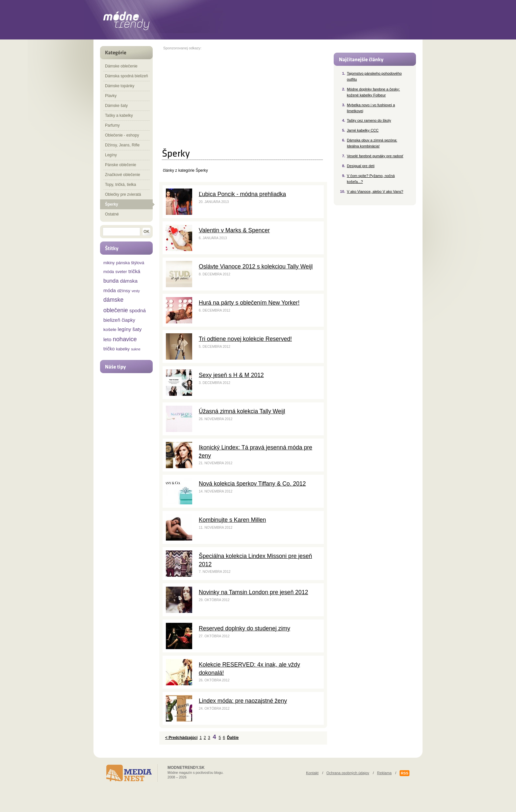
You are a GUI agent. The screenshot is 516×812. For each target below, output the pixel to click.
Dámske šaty (116, 106)
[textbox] (121, 232)
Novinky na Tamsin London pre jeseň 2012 (253, 592)
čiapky (129, 320)
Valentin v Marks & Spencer (234, 230)
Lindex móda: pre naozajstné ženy (243, 701)
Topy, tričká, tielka (120, 185)
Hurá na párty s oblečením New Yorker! (249, 303)
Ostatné (112, 214)
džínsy (124, 291)
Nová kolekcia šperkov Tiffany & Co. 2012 (252, 484)
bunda (111, 281)
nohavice (125, 339)
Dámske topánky (120, 86)
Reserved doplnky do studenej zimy (245, 628)
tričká (134, 271)
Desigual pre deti (361, 166)
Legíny (111, 155)
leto (107, 339)
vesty (136, 291)
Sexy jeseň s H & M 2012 (231, 375)
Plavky (111, 96)
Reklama (384, 773)
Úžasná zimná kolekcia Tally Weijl (242, 411)
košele (110, 330)
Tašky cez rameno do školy (369, 120)
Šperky (112, 204)
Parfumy (112, 125)
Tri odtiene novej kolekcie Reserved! (245, 339)
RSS (405, 773)
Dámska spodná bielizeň (127, 76)
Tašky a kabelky (119, 115)
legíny (125, 329)
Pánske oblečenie (121, 165)
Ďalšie (233, 738)
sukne (136, 349)
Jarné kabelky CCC (363, 130)
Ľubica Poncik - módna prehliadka (242, 194)
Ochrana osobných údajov (348, 773)
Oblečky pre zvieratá (123, 194)
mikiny (109, 263)
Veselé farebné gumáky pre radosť (375, 156)
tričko (109, 349)
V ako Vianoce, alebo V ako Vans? (375, 191)
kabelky (123, 349)
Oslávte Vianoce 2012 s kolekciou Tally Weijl (256, 266)
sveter (121, 272)
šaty (137, 329)
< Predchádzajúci (181, 738)
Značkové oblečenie (123, 175)
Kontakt (312, 773)
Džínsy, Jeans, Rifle (122, 145)
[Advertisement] (219, 96)
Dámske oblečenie (121, 66)
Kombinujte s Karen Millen (232, 520)
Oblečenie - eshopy (122, 135)
